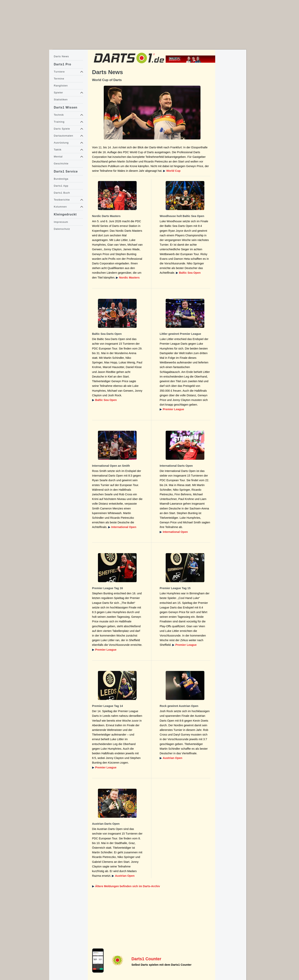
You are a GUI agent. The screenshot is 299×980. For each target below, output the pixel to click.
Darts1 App (61, 186)
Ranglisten (61, 86)
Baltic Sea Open (190, 273)
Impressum (61, 222)
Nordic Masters (129, 278)
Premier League (173, 409)
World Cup (173, 171)
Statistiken (61, 100)
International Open (124, 527)
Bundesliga (61, 179)
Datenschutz (62, 229)
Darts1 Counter (146, 959)
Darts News (61, 56)
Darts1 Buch (62, 193)
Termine (59, 79)
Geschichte (61, 164)
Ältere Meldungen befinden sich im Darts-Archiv (128, 886)
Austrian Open (173, 758)
